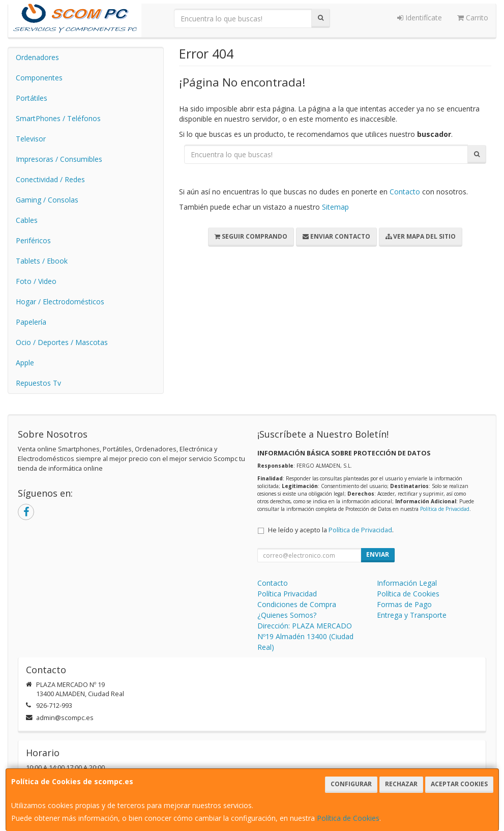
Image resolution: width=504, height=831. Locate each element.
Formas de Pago (404, 604)
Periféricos (33, 240)
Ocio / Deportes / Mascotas (62, 342)
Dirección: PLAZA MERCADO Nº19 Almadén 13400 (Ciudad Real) (305, 636)
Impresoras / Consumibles (59, 159)
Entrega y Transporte (412, 615)
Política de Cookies (348, 818)
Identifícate (420, 18)
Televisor (31, 139)
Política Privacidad (287, 594)
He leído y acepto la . (331, 530)
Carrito (473, 18)
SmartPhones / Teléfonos (58, 118)
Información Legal (407, 583)
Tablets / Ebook (42, 261)
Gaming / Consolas (47, 200)
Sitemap (335, 207)
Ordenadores (37, 57)
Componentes (39, 78)
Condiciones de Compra (297, 604)
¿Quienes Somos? (287, 615)
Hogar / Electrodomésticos (60, 302)
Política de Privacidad (445, 509)
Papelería (31, 322)
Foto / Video (36, 281)
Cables (27, 220)
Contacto (405, 192)
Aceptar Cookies (459, 784)
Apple (25, 363)
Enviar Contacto (336, 236)
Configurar (351, 784)
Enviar (378, 554)
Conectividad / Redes (50, 179)
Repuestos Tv (38, 383)
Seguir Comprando (251, 236)
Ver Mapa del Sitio (421, 236)
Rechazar (401, 784)
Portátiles (32, 98)
